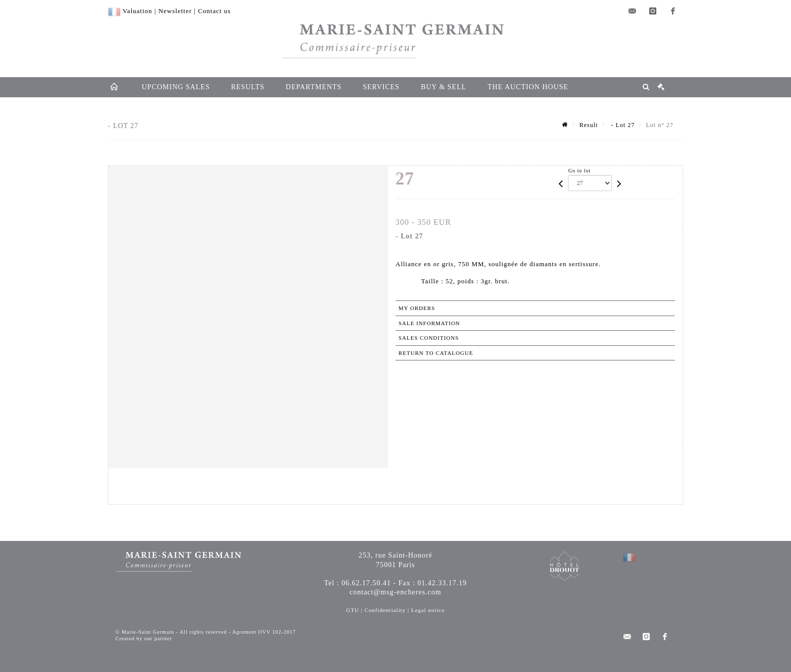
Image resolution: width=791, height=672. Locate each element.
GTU (353, 610)
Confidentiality (385, 610)
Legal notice (428, 610)
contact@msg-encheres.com (395, 592)
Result (589, 125)
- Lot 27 (622, 125)
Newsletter (175, 11)
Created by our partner (144, 638)
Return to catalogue (436, 353)
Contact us (214, 11)
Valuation (137, 11)
